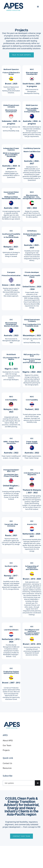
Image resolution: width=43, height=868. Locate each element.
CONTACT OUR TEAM (21, 836)
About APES (8, 741)
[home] (13, 7)
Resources (7, 768)
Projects (6, 750)
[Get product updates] (19, 783)
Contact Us (7, 763)
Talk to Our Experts (21, 55)
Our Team (7, 745)
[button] (38, 7)
